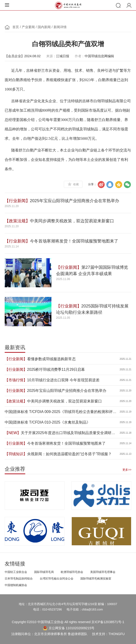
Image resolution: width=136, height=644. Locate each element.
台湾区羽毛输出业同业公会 (57, 578)
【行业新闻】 (17, 201)
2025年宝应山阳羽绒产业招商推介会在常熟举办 (75, 201)
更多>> (127, 470)
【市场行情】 (16, 380)
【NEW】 (13, 433)
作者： (80, 56)
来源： (51, 56)
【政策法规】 (17, 221)
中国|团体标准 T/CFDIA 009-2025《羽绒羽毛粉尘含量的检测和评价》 (59, 412)
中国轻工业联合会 (16, 572)
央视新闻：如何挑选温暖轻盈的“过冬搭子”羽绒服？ (70, 454)
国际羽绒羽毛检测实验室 (96, 578)
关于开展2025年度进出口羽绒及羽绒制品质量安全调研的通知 (68, 433)
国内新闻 (44, 27)
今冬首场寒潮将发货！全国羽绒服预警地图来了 (74, 241)
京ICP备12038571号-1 (108, 622)
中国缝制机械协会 (16, 585)
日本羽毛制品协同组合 (19, 578)
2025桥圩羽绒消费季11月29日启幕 (56, 369)
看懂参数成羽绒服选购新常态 (51, 359)
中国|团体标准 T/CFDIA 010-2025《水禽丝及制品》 (47, 422)
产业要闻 (28, 27)
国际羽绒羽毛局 (44, 572)
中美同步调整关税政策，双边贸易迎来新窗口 (72, 221)
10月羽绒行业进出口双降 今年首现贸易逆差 (63, 380)
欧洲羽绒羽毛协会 (72, 572)
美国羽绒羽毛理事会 (103, 572)
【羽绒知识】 (16, 454)
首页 (16, 27)
